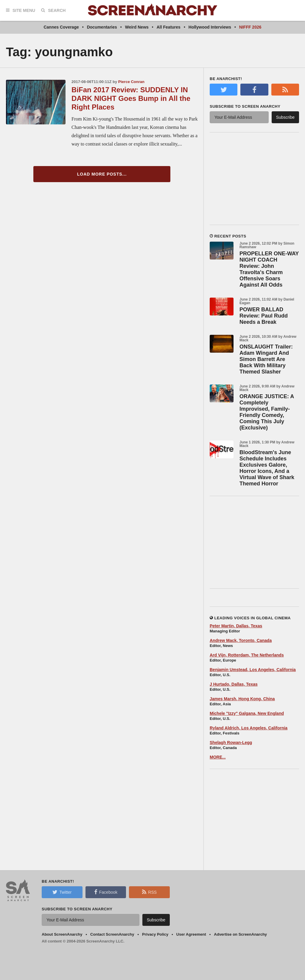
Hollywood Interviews (210, 27)
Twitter (62, 892)
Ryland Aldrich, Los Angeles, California (249, 728)
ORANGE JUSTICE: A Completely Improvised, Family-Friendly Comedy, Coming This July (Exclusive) (267, 412)
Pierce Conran (131, 82)
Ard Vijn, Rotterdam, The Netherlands (247, 655)
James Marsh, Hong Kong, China (242, 699)
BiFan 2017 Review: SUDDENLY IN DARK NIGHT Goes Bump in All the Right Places (131, 98)
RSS (149, 892)
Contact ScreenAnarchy (112, 934)
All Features (169, 27)
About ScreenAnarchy (62, 934)
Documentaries (102, 27)
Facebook (106, 892)
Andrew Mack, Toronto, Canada (241, 640)
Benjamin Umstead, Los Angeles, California (253, 670)
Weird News (137, 27)
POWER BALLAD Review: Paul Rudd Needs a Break (264, 316)
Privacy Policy (155, 934)
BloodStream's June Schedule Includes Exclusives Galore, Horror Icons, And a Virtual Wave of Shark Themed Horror (267, 468)
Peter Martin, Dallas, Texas (236, 626)
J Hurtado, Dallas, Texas (234, 684)
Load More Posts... (102, 174)
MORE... (218, 757)
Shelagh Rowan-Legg (231, 743)
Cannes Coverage (61, 27)
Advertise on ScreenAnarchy (240, 934)
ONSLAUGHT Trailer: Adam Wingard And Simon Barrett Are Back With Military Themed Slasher (266, 359)
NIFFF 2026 (250, 27)
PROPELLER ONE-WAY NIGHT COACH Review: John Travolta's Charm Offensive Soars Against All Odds (269, 269)
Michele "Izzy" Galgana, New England (247, 713)
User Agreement (191, 934)
